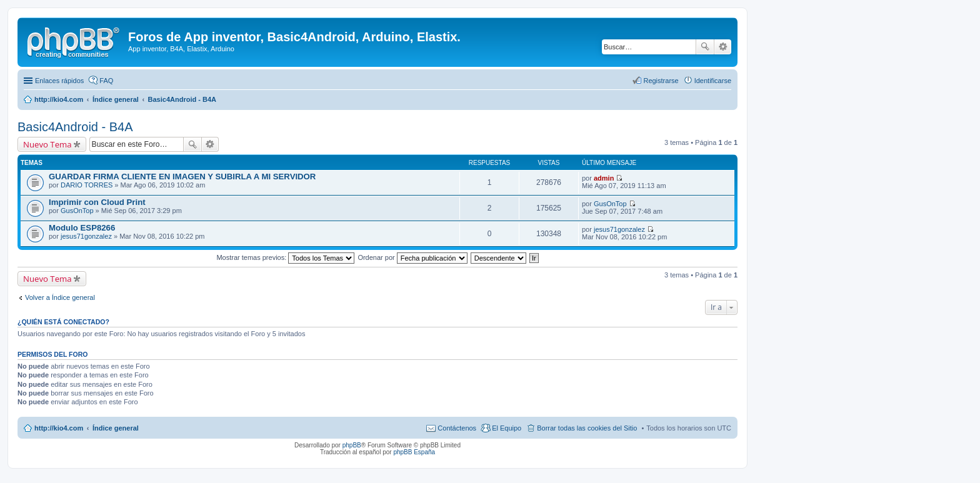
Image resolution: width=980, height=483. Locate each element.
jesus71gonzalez (86, 236)
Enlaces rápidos (59, 81)
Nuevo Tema (47, 144)
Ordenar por (412, 257)
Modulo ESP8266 (82, 228)
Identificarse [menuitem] (713, 81)
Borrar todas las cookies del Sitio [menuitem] (587, 428)
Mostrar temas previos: (285, 257)
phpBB (352, 445)
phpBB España (414, 452)
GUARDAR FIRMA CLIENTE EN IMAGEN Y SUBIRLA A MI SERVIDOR (182, 177)
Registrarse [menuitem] (661, 81)
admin (604, 178)
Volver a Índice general (60, 297)
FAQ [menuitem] (106, 81)
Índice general (116, 428)
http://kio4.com (59, 428)
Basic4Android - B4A (75, 127)
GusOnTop (77, 211)
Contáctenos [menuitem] (457, 428)
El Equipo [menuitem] (507, 428)
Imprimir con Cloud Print (97, 202)
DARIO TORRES (87, 185)
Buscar (705, 47)
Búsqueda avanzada (723, 47)
